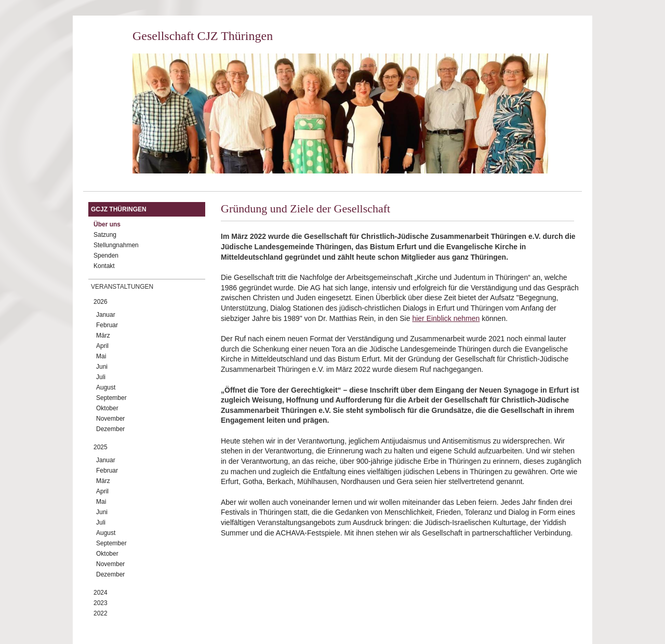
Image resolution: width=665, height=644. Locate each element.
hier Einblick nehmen (446, 318)
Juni (102, 367)
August (106, 387)
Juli (101, 377)
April (102, 346)
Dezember (110, 429)
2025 (101, 447)
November (110, 419)
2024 (101, 593)
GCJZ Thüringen (119, 209)
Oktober (107, 408)
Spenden (106, 256)
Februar (107, 325)
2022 (101, 613)
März (103, 336)
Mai (101, 356)
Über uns (107, 224)
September (111, 398)
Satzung (105, 235)
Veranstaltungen (122, 287)
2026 (101, 302)
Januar (106, 315)
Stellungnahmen (116, 245)
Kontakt (104, 266)
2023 (101, 603)
